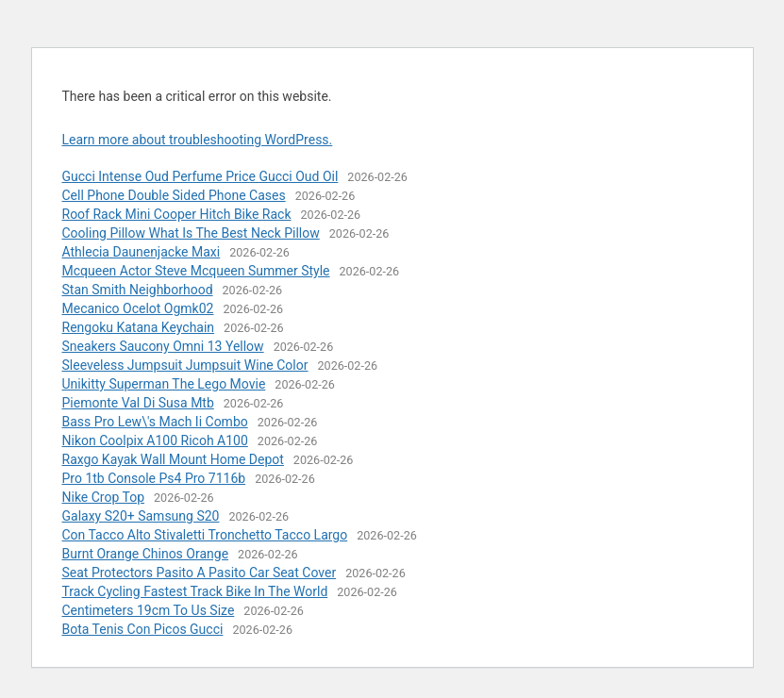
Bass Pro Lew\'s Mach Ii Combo (155, 422)
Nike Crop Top (104, 497)
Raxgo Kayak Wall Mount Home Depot (173, 459)
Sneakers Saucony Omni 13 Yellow (163, 346)
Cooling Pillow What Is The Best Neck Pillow (191, 233)
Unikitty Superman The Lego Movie (164, 384)
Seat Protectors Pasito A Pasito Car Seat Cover (200, 573)
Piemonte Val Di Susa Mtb (138, 403)
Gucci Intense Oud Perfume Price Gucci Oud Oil (200, 176)
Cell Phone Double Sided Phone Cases (174, 195)
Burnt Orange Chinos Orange (146, 554)
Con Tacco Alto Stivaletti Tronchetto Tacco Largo (205, 535)
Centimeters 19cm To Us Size (149, 610)
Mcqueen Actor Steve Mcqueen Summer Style (196, 271)
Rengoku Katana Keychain (139, 327)
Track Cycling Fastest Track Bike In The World (195, 591)
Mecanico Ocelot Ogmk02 (138, 308)
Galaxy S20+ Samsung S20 (141, 516)
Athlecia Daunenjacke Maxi (142, 252)
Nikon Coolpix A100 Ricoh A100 (155, 440)
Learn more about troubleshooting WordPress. (198, 140)
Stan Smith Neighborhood (138, 290)
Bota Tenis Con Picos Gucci (143, 629)
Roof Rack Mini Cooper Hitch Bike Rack (177, 214)
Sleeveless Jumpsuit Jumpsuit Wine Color (185, 365)
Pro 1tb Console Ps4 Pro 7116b (154, 478)
